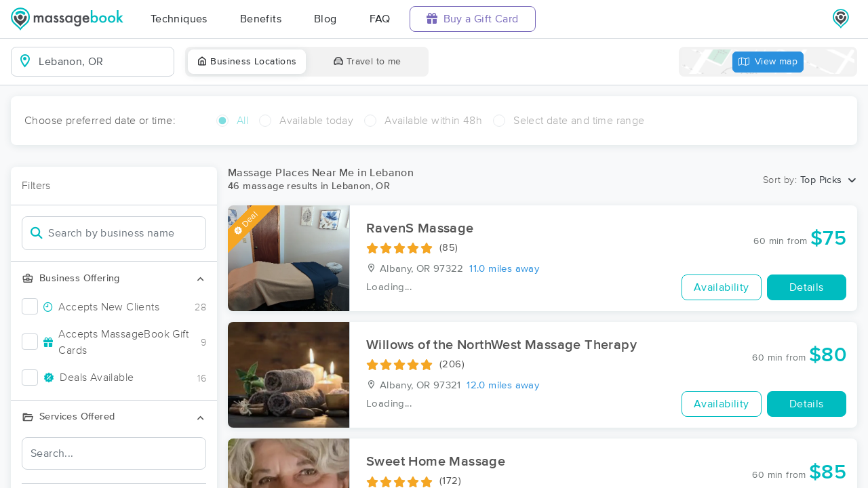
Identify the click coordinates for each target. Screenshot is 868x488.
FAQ (380, 19)
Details (807, 287)
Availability (722, 287)
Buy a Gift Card (473, 19)
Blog (325, 19)
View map (768, 62)
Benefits (261, 19)
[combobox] (103, 62)
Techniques (179, 19)
